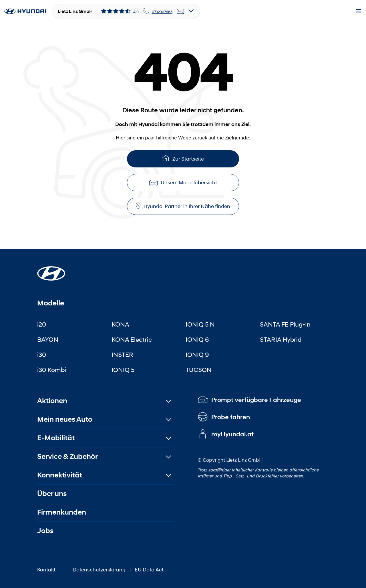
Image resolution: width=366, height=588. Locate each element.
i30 (42, 355)
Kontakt (46, 570)
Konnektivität (60, 475)
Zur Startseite (183, 158)
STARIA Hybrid (281, 339)
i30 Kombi (52, 370)
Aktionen (52, 401)
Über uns (52, 494)
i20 (42, 324)
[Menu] (358, 11)
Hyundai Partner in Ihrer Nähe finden (183, 206)
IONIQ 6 (197, 339)
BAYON (48, 339)
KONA (120, 324)
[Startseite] (51, 270)
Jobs (45, 531)
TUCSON (199, 370)
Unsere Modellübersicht (183, 183)
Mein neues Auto (65, 419)
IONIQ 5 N (200, 324)
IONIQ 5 (123, 370)
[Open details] (191, 11)
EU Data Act (149, 570)
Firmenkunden (62, 512)
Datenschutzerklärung (99, 570)
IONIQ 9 (197, 355)
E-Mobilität (56, 438)
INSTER (122, 355)
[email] (180, 11)
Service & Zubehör (67, 456)
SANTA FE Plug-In (285, 324)
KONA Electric (132, 339)
